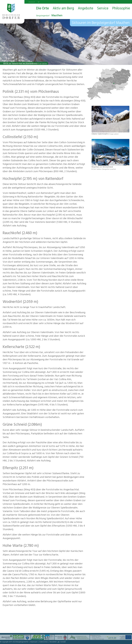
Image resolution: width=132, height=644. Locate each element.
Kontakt (63, 642)
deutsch (32, 2)
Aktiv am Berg (63, 9)
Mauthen (49, 16)
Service (103, 9)
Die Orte (42, 9)
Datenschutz (44, 642)
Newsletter (53, 642)
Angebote (86, 9)
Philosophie (121, 9)
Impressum (34, 642)
